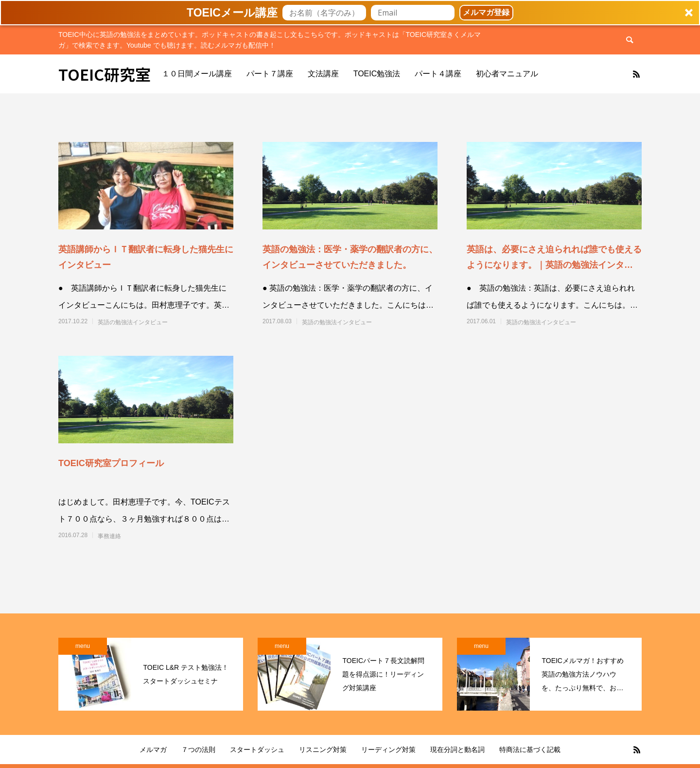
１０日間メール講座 (197, 74)
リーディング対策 (388, 750)
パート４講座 (438, 74)
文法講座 (323, 74)
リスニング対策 (323, 750)
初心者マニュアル (507, 74)
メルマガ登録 (486, 12)
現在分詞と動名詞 (457, 750)
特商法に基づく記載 (530, 750)
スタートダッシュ (257, 750)
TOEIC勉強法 (377, 74)
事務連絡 (109, 536)
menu (83, 646)
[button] (350, 13)
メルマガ (153, 750)
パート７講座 (270, 74)
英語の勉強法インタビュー (133, 322)
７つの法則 (198, 750)
